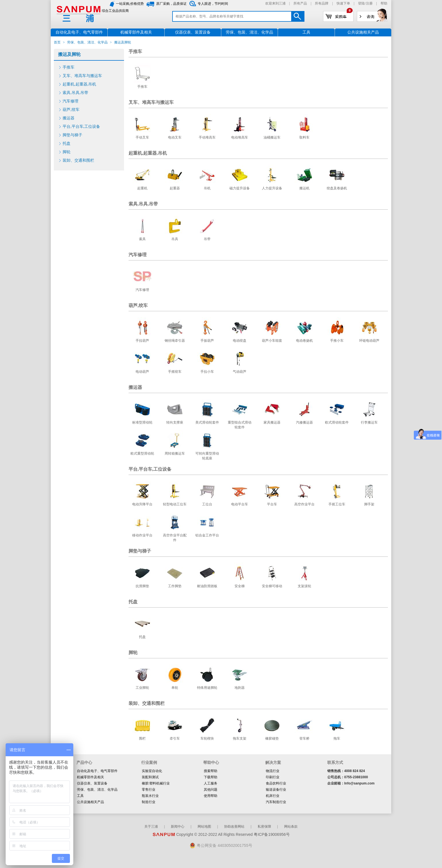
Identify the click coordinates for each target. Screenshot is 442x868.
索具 (142, 239)
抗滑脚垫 (142, 586)
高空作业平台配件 (175, 538)
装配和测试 (150, 777)
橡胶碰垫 (272, 738)
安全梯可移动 (272, 586)
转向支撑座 (175, 422)
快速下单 (343, 3)
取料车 (304, 137)
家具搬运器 (272, 422)
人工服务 (211, 783)
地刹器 (240, 688)
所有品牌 (322, 3)
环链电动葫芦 (369, 341)
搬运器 (68, 118)
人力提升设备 (272, 188)
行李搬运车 (369, 422)
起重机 (142, 188)
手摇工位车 (337, 504)
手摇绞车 (175, 372)
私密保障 (264, 827)
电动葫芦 (142, 372)
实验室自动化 (152, 771)
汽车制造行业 (276, 802)
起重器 (175, 188)
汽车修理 (70, 101)
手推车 (68, 67)
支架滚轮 (304, 586)
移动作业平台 (142, 535)
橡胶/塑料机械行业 (156, 783)
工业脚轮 (142, 688)
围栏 (142, 738)
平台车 (272, 504)
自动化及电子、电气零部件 (97, 771)
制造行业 (149, 802)
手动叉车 (142, 137)
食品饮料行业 (276, 783)
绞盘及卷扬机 (337, 188)
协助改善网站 (234, 827)
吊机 (207, 188)
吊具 (175, 239)
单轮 (175, 688)
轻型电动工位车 (175, 504)
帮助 (384, 3)
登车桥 (304, 738)
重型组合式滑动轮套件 (240, 425)
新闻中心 (178, 827)
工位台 (207, 504)
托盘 (67, 143)
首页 (57, 42)
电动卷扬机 (304, 341)
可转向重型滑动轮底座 (207, 456)
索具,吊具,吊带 (75, 93)
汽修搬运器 (304, 422)
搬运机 (304, 188)
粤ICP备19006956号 (272, 834)
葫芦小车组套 (272, 341)
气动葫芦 (240, 372)
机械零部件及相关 (90, 777)
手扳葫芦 (207, 341)
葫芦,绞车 (71, 110)
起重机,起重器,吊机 (79, 84)
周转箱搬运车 (175, 453)
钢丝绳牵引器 (175, 341)
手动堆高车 (207, 137)
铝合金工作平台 (207, 535)
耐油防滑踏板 (207, 586)
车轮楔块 (207, 738)
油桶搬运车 (272, 137)
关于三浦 (151, 827)
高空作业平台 (304, 504)
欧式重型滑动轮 (142, 453)
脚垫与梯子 (72, 135)
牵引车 (175, 738)
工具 (80, 796)
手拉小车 (207, 372)
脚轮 (67, 152)
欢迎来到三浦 (275, 3)
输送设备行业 (276, 790)
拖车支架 (240, 738)
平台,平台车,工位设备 (81, 127)
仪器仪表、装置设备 (92, 783)
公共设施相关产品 (90, 802)
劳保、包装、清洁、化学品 (87, 42)
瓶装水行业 (150, 796)
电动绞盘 (240, 341)
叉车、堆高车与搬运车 (82, 76)
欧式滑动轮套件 (337, 422)
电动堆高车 (240, 137)
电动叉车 (175, 137)
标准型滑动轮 (142, 422)
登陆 (361, 3)
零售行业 (149, 790)
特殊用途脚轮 (207, 688)
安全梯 (240, 586)
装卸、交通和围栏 (78, 160)
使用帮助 (211, 796)
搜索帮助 (211, 771)
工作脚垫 (175, 586)
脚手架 (369, 504)
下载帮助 (211, 777)
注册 (369, 3)
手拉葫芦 (142, 341)
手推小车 (337, 341)
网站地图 (204, 827)
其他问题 (211, 790)
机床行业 (273, 796)
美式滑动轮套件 (207, 422)
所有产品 (300, 3)
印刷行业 (273, 777)
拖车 (337, 738)
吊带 (207, 239)
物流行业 (273, 771)
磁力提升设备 (240, 188)
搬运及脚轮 (69, 54)
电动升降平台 (142, 504)
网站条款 (291, 827)
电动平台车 (240, 504)
